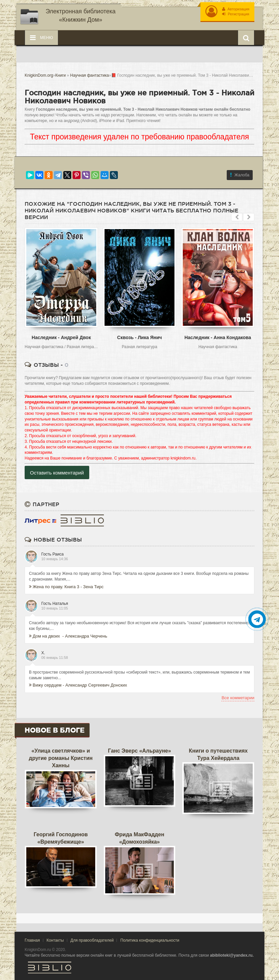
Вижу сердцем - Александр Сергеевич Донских (78, 685)
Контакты (55, 940)
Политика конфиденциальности (150, 940)
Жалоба (240, 175)
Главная (32, 940)
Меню (41, 38)
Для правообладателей (92, 940)
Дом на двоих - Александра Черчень (68, 636)
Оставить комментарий (57, 473)
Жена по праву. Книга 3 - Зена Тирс (66, 587)
